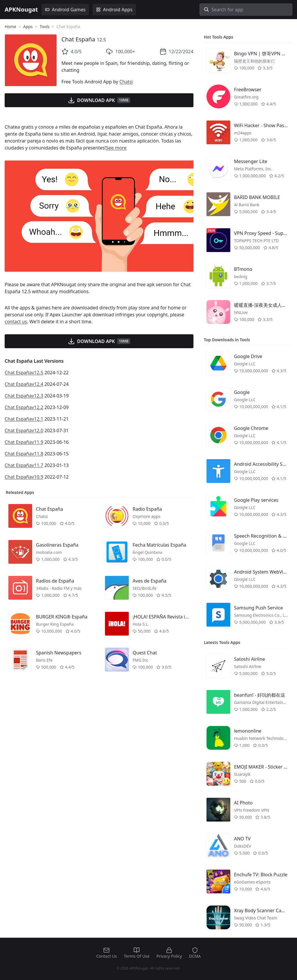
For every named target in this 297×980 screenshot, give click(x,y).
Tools (45, 27)
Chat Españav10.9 (24, 477)
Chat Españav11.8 (24, 454)
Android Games (65, 10)
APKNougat (21, 9)
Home (10, 27)
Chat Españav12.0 (24, 430)
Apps (28, 27)
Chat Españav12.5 (24, 373)
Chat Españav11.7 (24, 465)
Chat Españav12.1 (24, 419)
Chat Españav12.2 (24, 407)
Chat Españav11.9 (24, 442)
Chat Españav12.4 (24, 384)
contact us (16, 322)
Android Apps (114, 10)
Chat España (78, 39)
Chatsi (126, 82)
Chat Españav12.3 (24, 396)
